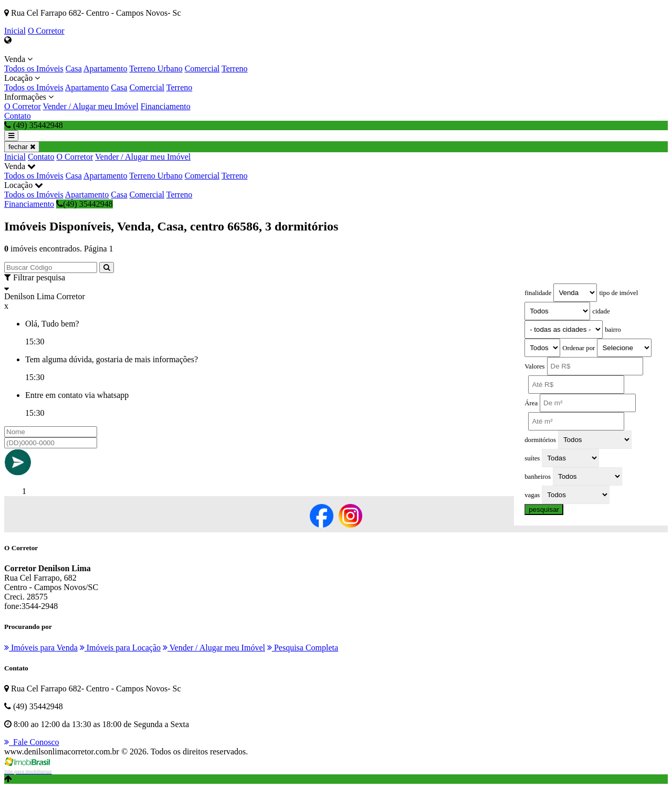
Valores (534, 366)
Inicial (15, 31)
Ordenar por (579, 348)
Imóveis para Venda (41, 648)
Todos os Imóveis (34, 69)
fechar (22, 147)
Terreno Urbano (156, 69)
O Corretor (46, 31)
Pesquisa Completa (303, 648)
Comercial (202, 69)
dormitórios (540, 440)
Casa (74, 69)
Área (531, 403)
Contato (18, 116)
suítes (532, 458)
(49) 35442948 (85, 204)
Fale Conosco (32, 742)
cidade (601, 311)
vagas (532, 495)
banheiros (538, 477)
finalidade (538, 293)
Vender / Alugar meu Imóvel (90, 106)
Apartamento (106, 69)
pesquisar (544, 509)
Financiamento (166, 106)
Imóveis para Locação (120, 648)
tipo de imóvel (618, 293)
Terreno (235, 69)
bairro (613, 330)
